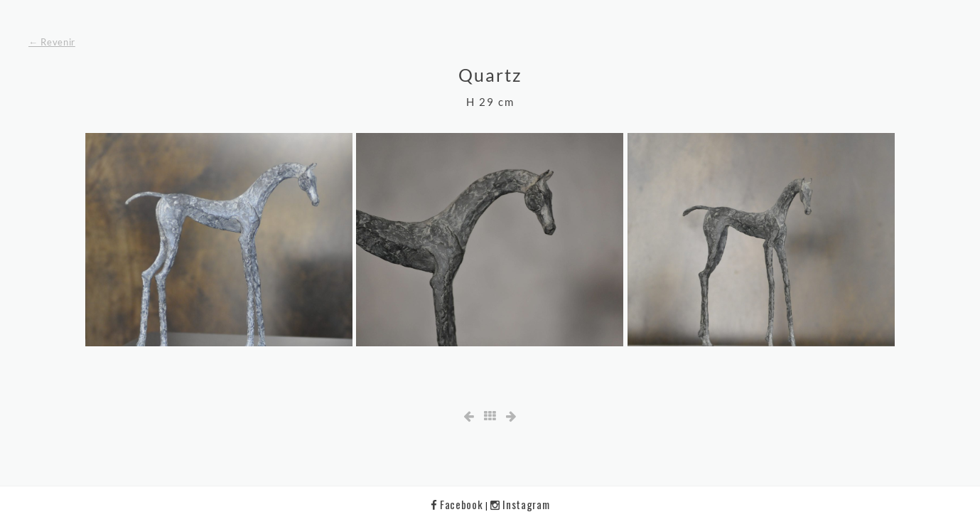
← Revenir (52, 42)
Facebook (458, 504)
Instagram (520, 504)
